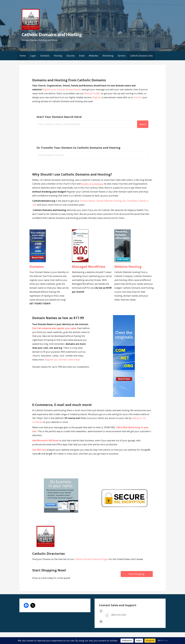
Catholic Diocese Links (141, 56)
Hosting (58, 56)
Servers (122, 56)
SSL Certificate (130, 201)
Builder (97, 93)
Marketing (108, 56)
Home (23, 56)
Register (97, 97)
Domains (45, 56)
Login (33, 56)
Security (71, 56)
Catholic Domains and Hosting (52, 34)
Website (88, 93)
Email (82, 56)
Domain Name (87, 201)
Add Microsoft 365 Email (45, 440)
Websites (94, 56)
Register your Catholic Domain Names (62, 89)
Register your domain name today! (62, 360)
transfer (138, 97)
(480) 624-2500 (118, 615)
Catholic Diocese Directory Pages (92, 559)
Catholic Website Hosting (109, 201)
